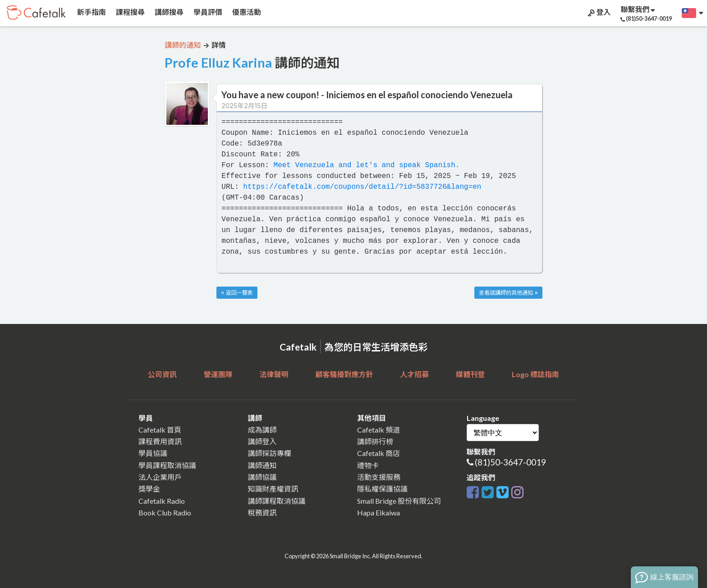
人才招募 (414, 374)
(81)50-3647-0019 (510, 462)
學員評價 (207, 12)
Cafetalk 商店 (379, 453)
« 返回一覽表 (237, 293)
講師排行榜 (375, 441)
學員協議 (153, 453)
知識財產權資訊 (273, 489)
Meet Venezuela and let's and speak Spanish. (367, 165)
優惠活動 (246, 12)
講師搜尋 (168, 12)
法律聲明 (274, 374)
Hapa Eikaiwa (379, 513)
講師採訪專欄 (270, 453)
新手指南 (91, 12)
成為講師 (262, 430)
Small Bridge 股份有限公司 (399, 501)
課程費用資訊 (160, 441)
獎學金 (149, 489)
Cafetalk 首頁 (160, 430)
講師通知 (262, 465)
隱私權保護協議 (382, 489)
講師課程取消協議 (277, 501)
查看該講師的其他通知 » (508, 293)
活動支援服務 (379, 477)
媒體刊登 (470, 374)
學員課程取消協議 (167, 465)
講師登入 (262, 441)
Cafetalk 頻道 (379, 430)
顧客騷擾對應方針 (344, 374)
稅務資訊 (262, 513)
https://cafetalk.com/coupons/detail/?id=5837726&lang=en (362, 187)
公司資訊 (162, 374)
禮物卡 (368, 465)
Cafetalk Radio (162, 501)
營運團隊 (218, 374)
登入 (598, 12)
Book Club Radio (165, 513)
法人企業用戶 (160, 477)
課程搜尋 (130, 12)
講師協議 (262, 477)
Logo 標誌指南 (535, 374)
